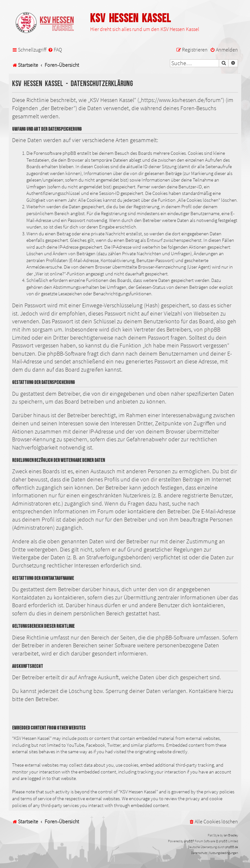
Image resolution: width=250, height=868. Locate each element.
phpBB (188, 841)
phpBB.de (232, 847)
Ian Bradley (231, 835)
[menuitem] (55, 50)
